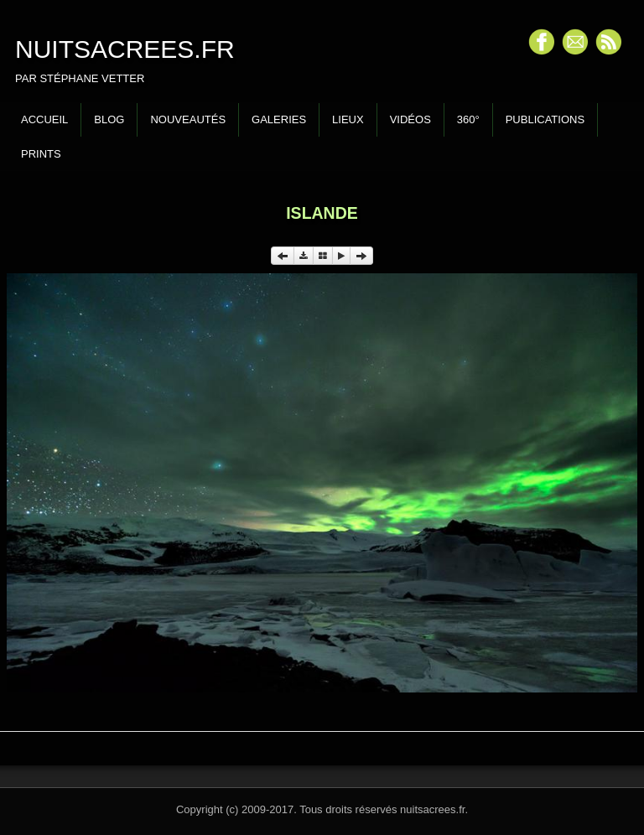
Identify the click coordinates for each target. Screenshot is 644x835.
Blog (109, 119)
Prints (41, 154)
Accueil (44, 119)
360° (468, 119)
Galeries (279, 119)
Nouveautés (188, 119)
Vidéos (410, 119)
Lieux (348, 119)
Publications (545, 119)
